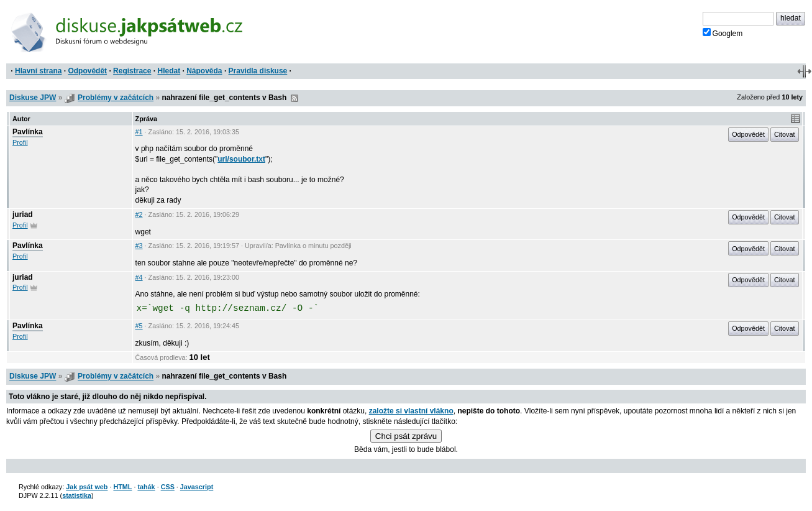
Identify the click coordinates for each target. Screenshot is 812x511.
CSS (168, 487)
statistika (77, 495)
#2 (139, 214)
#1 (139, 132)
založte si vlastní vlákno (411, 411)
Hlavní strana (38, 71)
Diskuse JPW (33, 98)
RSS (294, 98)
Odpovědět (87, 71)
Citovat (785, 134)
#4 (139, 277)
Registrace (132, 71)
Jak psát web (87, 487)
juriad (23, 214)
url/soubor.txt (241, 159)
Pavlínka (28, 132)
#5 (139, 326)
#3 (139, 246)
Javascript (197, 487)
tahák (146, 487)
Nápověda (204, 71)
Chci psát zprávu (406, 436)
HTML (122, 487)
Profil (20, 142)
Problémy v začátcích (116, 98)
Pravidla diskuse (258, 71)
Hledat (169, 71)
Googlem (723, 33)
